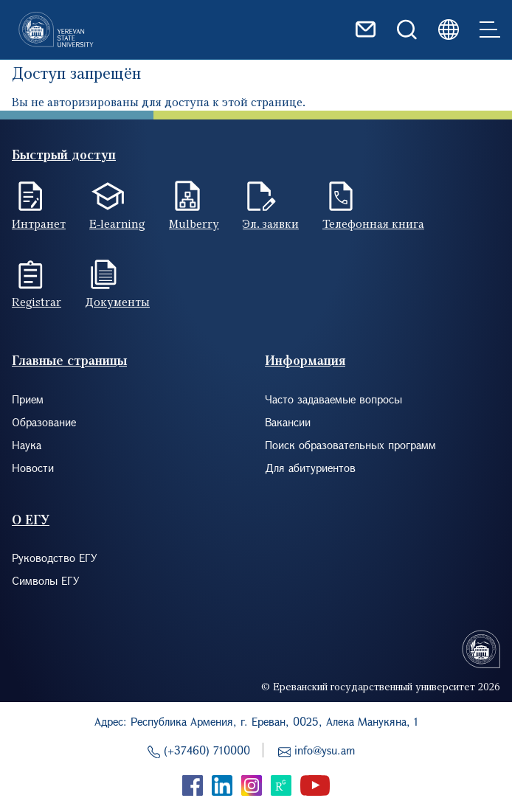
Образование (44, 422)
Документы (117, 302)
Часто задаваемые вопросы (333, 399)
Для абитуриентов (310, 468)
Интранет (39, 223)
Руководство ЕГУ (55, 558)
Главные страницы (69, 360)
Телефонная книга (373, 223)
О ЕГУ (31, 520)
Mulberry (194, 223)
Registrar (37, 302)
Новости (33, 468)
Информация (305, 360)
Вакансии (288, 422)
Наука (27, 445)
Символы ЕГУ (46, 580)
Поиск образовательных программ (350, 445)
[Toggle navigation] (490, 30)
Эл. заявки (271, 223)
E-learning (117, 223)
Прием (28, 399)
